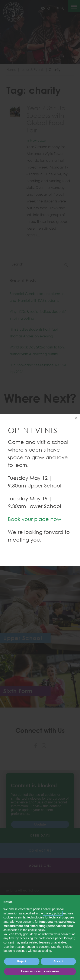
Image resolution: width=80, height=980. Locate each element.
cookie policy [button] (37, 930)
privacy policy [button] (53, 913)
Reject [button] (22, 961)
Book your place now (35, 519)
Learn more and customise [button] (40, 971)
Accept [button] (58, 961)
